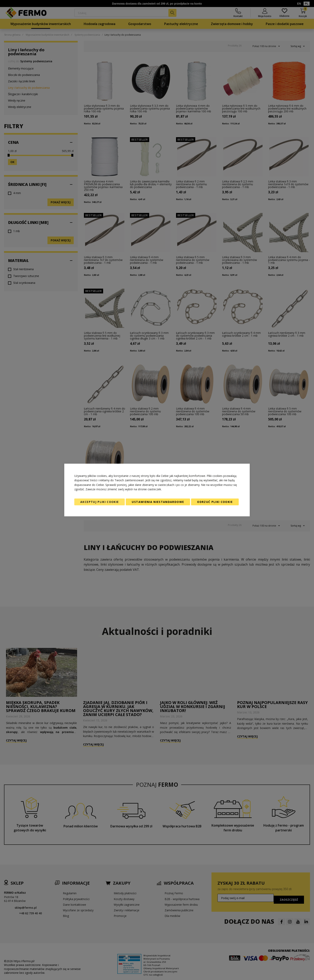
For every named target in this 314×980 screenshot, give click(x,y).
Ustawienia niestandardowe (158, 502)
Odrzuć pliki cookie (215, 502)
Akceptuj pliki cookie (100, 502)
